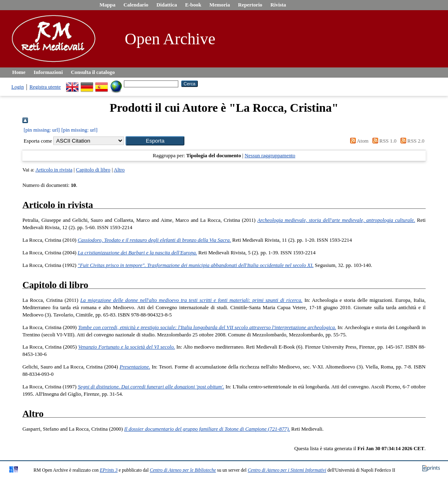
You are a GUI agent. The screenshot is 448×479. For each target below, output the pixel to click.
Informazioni (48, 72)
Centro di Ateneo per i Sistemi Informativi (287, 470)
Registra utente (45, 87)
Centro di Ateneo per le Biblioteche (183, 470)
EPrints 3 (109, 470)
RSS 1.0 (383, 141)
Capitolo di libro (93, 170)
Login (18, 87)
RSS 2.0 (411, 141)
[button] (155, 141)
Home (19, 72)
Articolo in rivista (54, 170)
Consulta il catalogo (93, 72)
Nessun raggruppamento (270, 156)
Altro (119, 170)
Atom (358, 141)
